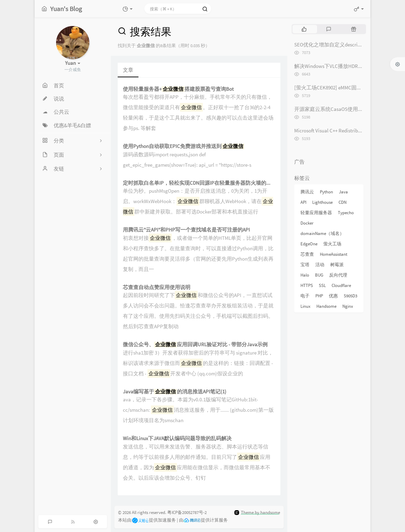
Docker (307, 223)
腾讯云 (307, 192)
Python (326, 192)
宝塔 (305, 265)
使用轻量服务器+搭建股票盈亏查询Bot (178, 89)
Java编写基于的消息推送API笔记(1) (175, 392)
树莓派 (337, 265)
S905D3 (350, 296)
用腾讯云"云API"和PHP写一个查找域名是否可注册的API (186, 230)
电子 (305, 296)
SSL (322, 285)
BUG (319, 275)
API (303, 202)
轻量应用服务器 (316, 213)
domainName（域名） (322, 233)
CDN (343, 202)
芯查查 (307, 254)
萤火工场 (332, 244)
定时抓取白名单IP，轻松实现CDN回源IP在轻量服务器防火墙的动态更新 (199, 183)
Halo (305, 275)
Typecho (346, 213)
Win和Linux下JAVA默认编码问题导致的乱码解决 (177, 439)
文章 (128, 70)
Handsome (326, 306)
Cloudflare (341, 285)
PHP (319, 296)
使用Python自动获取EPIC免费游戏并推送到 (184, 146)
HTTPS (307, 285)
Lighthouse (322, 202)
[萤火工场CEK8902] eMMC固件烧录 (333, 88)
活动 (320, 265)
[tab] (304, 29)
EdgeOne (309, 244)
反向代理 (338, 275)
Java (343, 192)
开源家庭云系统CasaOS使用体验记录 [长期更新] (349, 109)
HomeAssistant (334, 254)
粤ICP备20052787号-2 (187, 512)
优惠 (333, 296)
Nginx (348, 306)
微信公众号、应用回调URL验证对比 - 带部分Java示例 (195, 345)
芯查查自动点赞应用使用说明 (157, 287)
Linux (305, 306)
